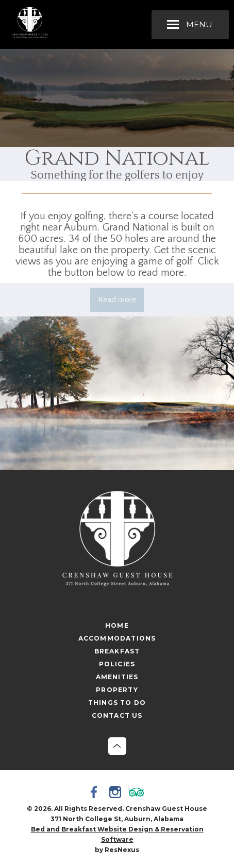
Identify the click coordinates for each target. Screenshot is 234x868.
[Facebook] (96, 793)
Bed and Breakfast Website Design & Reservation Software (117, 834)
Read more (117, 300)
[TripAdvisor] (138, 793)
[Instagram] (117, 793)
